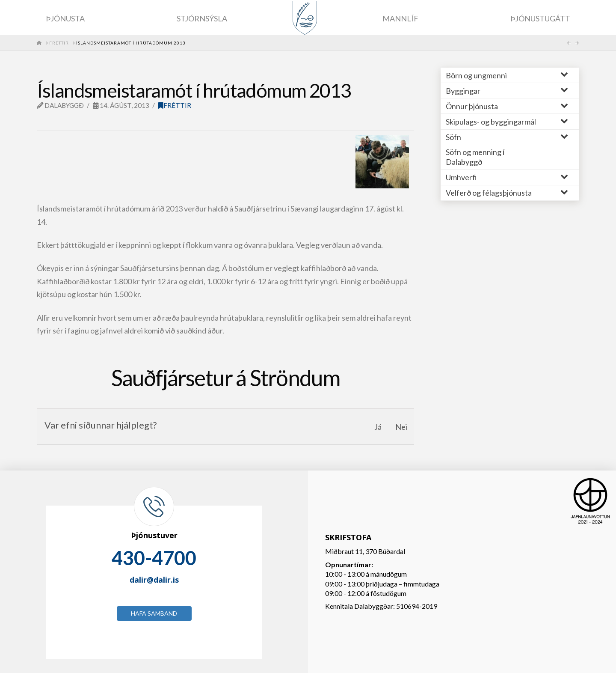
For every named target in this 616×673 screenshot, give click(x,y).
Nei (401, 427)
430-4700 (154, 558)
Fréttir (175, 105)
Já (378, 427)
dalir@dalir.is (154, 580)
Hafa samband (154, 613)
